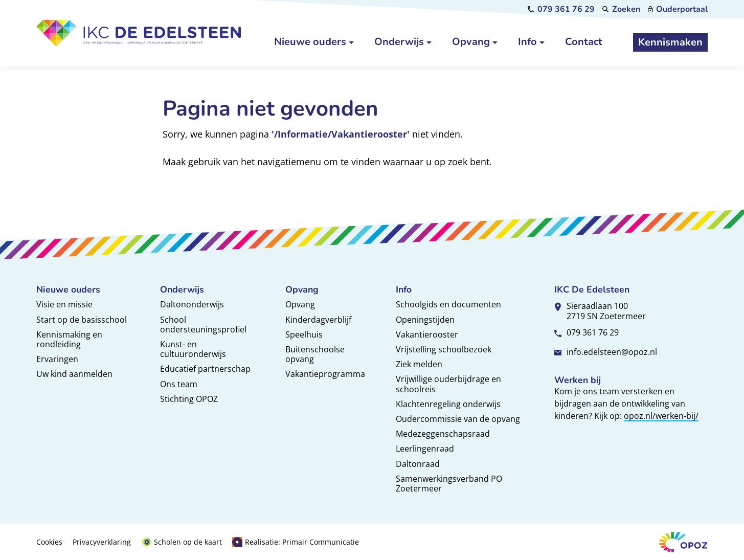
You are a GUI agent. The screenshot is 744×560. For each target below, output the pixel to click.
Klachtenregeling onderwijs (448, 404)
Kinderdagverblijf (318, 320)
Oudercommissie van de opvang (458, 419)
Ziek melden (419, 364)
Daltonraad (418, 464)
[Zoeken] (621, 9)
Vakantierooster (427, 334)
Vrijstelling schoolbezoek (444, 349)
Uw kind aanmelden (74, 374)
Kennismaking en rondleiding (69, 339)
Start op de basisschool (82, 320)
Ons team (179, 384)
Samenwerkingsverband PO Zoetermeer (449, 484)
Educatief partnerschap (205, 369)
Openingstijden (425, 320)
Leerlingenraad (425, 449)
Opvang (300, 304)
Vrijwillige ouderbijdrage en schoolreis (448, 384)
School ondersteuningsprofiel (203, 324)
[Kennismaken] (670, 42)
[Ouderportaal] (678, 9)
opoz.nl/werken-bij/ (661, 416)
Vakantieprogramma (325, 374)
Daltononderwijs (192, 304)
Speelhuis (304, 334)
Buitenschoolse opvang (315, 354)
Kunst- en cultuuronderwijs (193, 349)
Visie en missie (64, 304)
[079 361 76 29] (561, 9)
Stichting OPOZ (189, 399)
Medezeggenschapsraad (443, 434)
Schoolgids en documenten (448, 304)
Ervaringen (57, 359)
